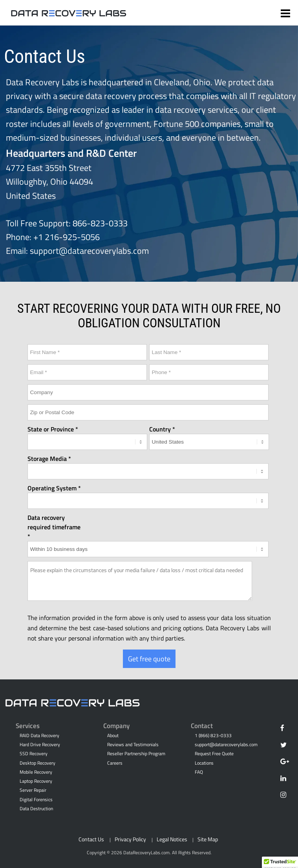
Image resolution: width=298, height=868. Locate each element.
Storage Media (47, 459)
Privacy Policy (130, 839)
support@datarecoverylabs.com (89, 251)
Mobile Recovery (36, 772)
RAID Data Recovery (39, 736)
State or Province (51, 429)
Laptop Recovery (36, 781)
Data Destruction (36, 809)
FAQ (199, 772)
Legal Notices (172, 839)
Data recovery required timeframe (54, 522)
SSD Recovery (34, 754)
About (113, 736)
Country (160, 429)
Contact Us (91, 839)
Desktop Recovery (37, 763)
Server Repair (33, 790)
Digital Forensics (36, 800)
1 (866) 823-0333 (213, 736)
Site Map (208, 839)
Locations (204, 763)
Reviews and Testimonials (133, 745)
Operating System (52, 488)
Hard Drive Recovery (40, 745)
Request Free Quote (214, 754)
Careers (115, 763)
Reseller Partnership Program (136, 754)
